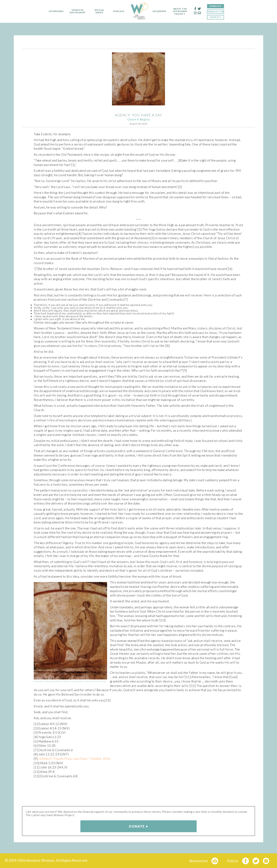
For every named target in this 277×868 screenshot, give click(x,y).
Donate (216, 6)
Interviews (55, 11)
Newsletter (217, 12)
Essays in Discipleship (76, 11)
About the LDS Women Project (181, 11)
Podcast (118, 11)
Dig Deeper (159, 11)
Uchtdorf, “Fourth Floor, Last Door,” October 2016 (74, 759)
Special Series (98, 11)
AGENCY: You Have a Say (138, 115)
